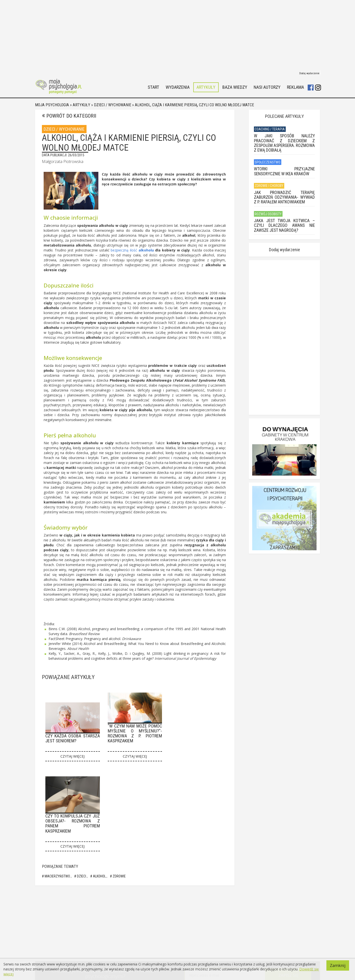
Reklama (295, 87)
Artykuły (206, 87)
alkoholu (146, 250)
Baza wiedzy (235, 87)
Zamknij (338, 965)
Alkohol (99, 876)
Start (153, 87)
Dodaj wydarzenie (309, 73)
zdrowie (119, 876)
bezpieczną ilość (124, 250)
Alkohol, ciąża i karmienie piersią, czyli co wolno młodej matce (194, 105)
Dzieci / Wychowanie (113, 105)
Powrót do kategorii (71, 116)
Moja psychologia (52, 105)
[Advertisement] (177, 35)
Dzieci (81, 876)
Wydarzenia (178, 87)
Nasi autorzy (267, 87)
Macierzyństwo (57, 876)
